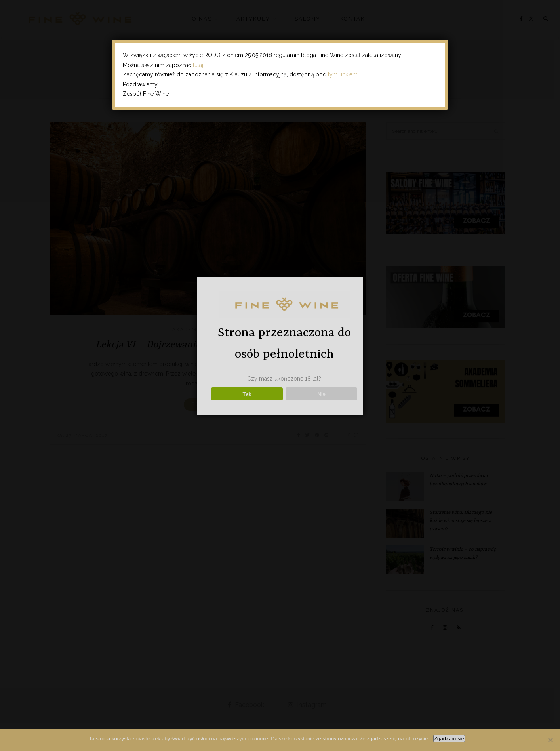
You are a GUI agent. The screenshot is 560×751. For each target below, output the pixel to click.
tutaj (198, 65)
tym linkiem (343, 74)
